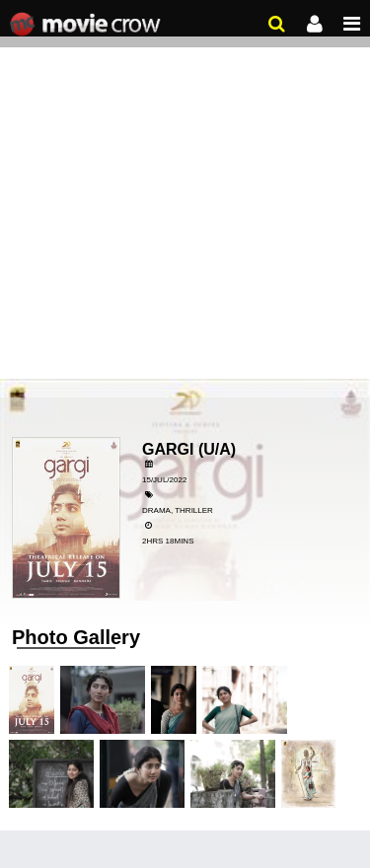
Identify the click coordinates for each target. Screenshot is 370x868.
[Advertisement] (185, 195)
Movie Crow (87, 25)
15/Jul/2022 (164, 480)
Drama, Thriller (178, 510)
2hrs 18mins (168, 541)
